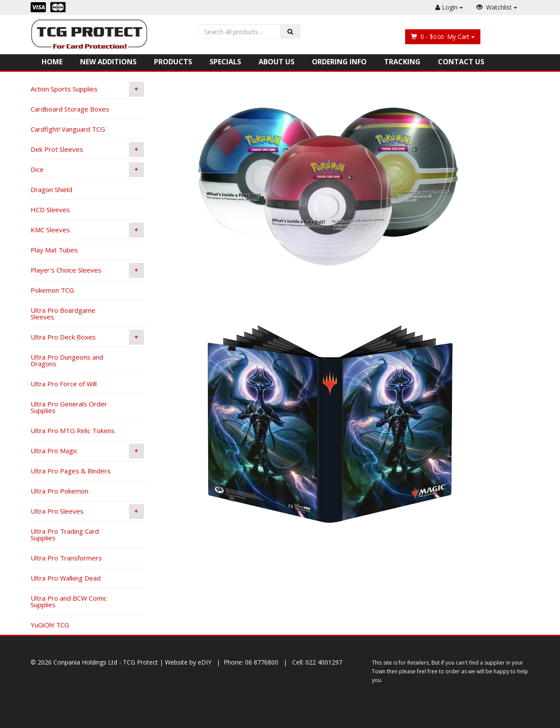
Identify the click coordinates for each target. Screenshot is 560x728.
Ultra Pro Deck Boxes (87, 337)
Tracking (402, 62)
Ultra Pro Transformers (66, 558)
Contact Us (461, 62)
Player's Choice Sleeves (87, 270)
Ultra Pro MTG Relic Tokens (73, 430)
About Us (276, 62)
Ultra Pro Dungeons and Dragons (67, 360)
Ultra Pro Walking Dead (66, 578)
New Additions (108, 62)
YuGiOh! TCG (50, 625)
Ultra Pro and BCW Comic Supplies (69, 601)
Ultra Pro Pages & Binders (71, 471)
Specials (225, 62)
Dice (87, 170)
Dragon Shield (51, 189)
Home (52, 62)
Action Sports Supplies (87, 89)
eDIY (205, 662)
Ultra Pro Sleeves (87, 511)
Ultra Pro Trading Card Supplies (65, 534)
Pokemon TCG (52, 290)
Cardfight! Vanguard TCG (68, 129)
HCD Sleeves (50, 210)
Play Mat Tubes (54, 250)
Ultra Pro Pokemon (59, 491)
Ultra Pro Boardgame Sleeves (63, 313)
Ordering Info (339, 62)
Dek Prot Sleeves (87, 150)
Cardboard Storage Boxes (70, 109)
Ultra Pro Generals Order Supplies (69, 407)
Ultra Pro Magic (87, 451)
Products (173, 62)
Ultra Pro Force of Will (64, 384)
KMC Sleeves (87, 230)
